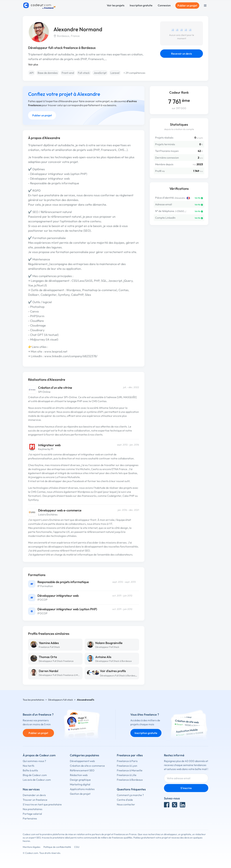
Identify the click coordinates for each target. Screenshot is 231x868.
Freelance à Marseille (130, 770)
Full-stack (84, 73)
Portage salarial (32, 814)
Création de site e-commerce (87, 766)
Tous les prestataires (33, 700)
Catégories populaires (84, 755)
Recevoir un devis (182, 54)
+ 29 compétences (134, 73)
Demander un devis (34, 795)
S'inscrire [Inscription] (186, 788)
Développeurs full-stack (61, 700)
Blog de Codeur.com (35, 775)
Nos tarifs (28, 766)
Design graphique (80, 780)
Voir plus (33, 64)
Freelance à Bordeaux (130, 780)
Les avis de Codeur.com (37, 780)
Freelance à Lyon (127, 766)
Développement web (82, 761)
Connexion (164, 5)
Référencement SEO (82, 770)
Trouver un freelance (35, 800)
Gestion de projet (80, 794)
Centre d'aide (125, 800)
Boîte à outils (30, 770)
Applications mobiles (82, 789)
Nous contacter (126, 804)
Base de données (48, 73)
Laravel (115, 73)
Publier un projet (187, 6)
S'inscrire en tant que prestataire (42, 804)
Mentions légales (32, 847)
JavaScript (100, 73)
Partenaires (30, 818)
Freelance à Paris (127, 761)
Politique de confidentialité (57, 847)
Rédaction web (79, 775)
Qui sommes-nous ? (34, 761)
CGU (77, 847)
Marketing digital (80, 784)
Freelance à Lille (127, 775)
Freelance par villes (130, 755)
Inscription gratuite (141, 5)
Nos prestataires (33, 809)
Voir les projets (116, 5)
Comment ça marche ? (130, 795)
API (32, 73)
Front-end (68, 73)
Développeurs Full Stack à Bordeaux (119, 676)
